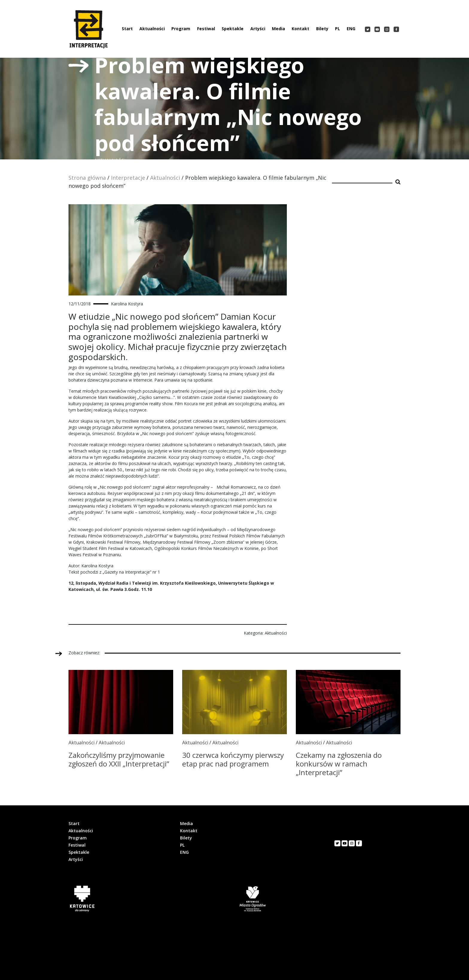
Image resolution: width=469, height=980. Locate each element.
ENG (351, 29)
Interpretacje (128, 178)
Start (127, 29)
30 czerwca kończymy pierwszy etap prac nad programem (233, 759)
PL (338, 29)
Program (181, 29)
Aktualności (152, 29)
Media (278, 29)
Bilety (322, 29)
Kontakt (300, 29)
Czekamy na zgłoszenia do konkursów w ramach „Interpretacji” (339, 764)
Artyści (258, 29)
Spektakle (233, 29)
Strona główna (87, 178)
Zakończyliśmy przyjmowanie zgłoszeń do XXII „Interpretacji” (119, 759)
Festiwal (206, 29)
